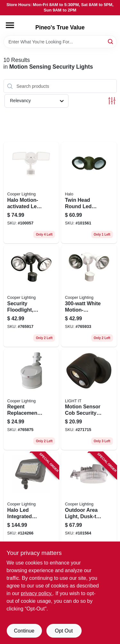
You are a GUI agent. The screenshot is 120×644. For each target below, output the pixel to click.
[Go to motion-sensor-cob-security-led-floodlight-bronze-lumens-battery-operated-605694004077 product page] (89, 400)
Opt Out (64, 631)
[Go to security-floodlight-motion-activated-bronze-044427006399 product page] (31, 296)
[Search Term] (60, 42)
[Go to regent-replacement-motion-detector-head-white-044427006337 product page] (31, 400)
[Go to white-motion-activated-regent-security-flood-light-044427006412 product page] (89, 296)
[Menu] (10, 25)
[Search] (111, 41)
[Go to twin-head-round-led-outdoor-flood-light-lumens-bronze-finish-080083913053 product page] (89, 193)
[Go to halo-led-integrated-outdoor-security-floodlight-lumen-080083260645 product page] (31, 499)
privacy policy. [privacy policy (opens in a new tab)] (37, 593)
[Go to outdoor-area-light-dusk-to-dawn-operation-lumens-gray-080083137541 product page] (89, 499)
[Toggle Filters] (112, 101)
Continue (24, 631)
